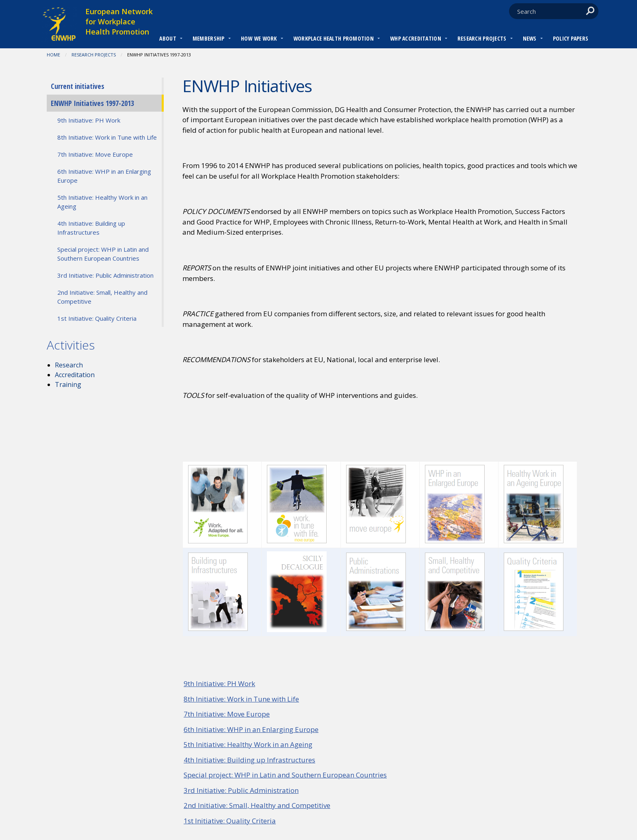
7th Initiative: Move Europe (227, 714)
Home (53, 55)
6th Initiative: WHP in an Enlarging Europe (251, 729)
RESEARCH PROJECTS (482, 38)
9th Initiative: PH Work (219, 683)
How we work (259, 38)
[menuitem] (168, 39)
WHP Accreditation (416, 38)
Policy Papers (571, 38)
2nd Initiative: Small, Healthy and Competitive (257, 805)
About (168, 38)
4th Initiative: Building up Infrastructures (249, 760)
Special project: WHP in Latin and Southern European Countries (285, 775)
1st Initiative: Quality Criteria (230, 821)
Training (68, 384)
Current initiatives (78, 86)
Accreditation (75, 375)
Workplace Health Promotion (334, 38)
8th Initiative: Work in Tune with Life (241, 699)
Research (69, 365)
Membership (209, 38)
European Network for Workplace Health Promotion (119, 22)
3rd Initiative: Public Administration (241, 790)
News (530, 38)
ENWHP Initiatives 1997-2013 (92, 103)
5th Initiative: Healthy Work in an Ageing (248, 744)
